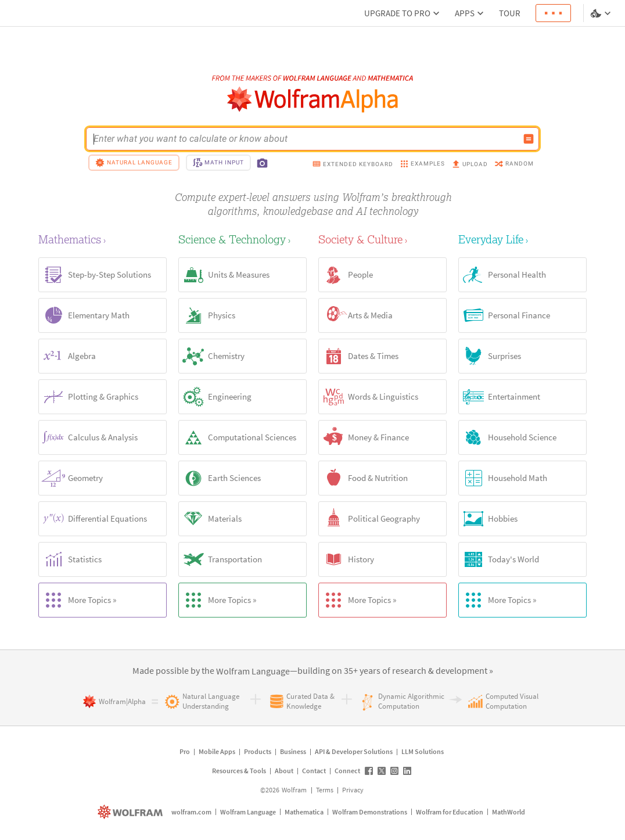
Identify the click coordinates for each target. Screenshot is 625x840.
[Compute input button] (529, 139)
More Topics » (78, 600)
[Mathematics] (103, 239)
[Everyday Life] (522, 239)
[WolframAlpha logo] (313, 100)
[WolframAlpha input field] (305, 139)
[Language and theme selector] (602, 13)
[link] (253, 672)
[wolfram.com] (132, 812)
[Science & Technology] (243, 239)
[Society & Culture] (382, 239)
